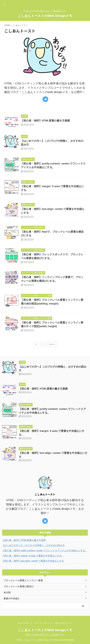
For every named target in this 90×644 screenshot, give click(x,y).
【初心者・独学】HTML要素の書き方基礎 (45, 121)
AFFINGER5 (69, 640)
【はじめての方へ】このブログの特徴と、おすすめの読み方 (33, 545)
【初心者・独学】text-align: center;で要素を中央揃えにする (33, 561)
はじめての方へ (24, 623)
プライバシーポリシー (42, 623)
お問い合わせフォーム (63, 623)
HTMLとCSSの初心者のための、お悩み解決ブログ (45, 635)
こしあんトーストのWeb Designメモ (45, 16)
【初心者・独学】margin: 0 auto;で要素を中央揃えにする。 (33, 556)
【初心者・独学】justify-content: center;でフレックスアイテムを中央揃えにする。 (45, 550)
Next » (52, 344)
